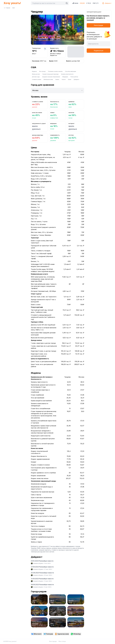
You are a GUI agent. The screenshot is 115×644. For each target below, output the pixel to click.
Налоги (64, 79)
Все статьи (62, 641)
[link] (36, 634)
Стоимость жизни (37, 79)
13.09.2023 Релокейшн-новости (42, 579)
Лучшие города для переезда (50, 74)
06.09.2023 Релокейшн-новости (42, 585)
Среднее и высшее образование (51, 77)
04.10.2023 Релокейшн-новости (42, 561)
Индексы (34, 71)
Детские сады (36, 77)
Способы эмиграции (71, 71)
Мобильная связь (48, 79)
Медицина (65, 77)
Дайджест (107, 3)
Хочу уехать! (12, 3)
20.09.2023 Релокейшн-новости (42, 573)
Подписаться (99, 51)
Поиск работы (74, 77)
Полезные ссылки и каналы (55, 71)
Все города (42, 71)
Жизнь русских (36, 74)
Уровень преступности (67, 74)
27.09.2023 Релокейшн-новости (42, 567)
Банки (70, 79)
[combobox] (48, 3)
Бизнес (57, 79)
